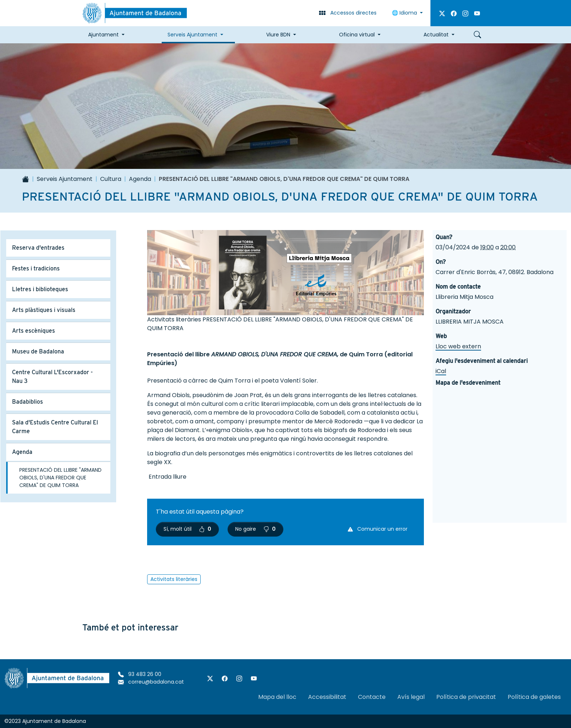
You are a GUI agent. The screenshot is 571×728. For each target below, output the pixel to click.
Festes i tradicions (36, 268)
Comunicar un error (378, 529)
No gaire (255, 529)
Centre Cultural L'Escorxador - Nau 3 (52, 377)
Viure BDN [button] (278, 35)
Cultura (111, 179)
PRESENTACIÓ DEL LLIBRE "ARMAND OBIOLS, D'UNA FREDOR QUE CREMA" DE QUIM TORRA (60, 478)
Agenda (140, 179)
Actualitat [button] (436, 35)
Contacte (372, 697)
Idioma (405, 13)
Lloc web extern (458, 346)
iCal (441, 371)
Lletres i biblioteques (40, 289)
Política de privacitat (466, 697)
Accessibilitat (327, 697)
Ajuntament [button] (103, 35)
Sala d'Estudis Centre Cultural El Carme (55, 427)
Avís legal (411, 697)
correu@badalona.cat (151, 682)
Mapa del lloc (277, 697)
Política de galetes (534, 697)
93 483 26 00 (140, 674)
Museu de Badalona (38, 351)
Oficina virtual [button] (357, 35)
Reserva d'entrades (38, 248)
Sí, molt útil (187, 529)
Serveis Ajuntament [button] (192, 35)
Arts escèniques (34, 331)
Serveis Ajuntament (65, 179)
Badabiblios (27, 402)
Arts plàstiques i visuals (44, 310)
